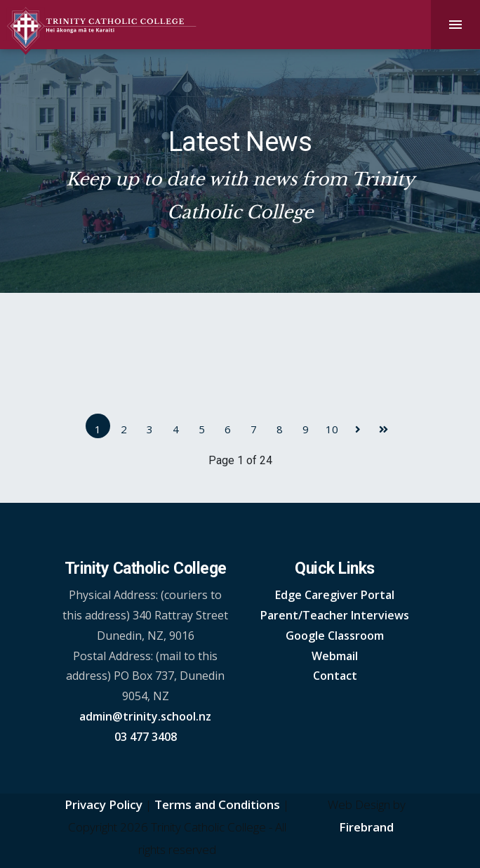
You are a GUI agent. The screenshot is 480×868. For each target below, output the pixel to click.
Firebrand (366, 827)
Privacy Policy (104, 804)
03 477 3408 (146, 737)
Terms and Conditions (217, 804)
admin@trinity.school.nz (145, 716)
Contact (335, 676)
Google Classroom (335, 636)
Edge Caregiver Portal (335, 595)
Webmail (335, 656)
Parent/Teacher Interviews (335, 615)
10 (332, 429)
